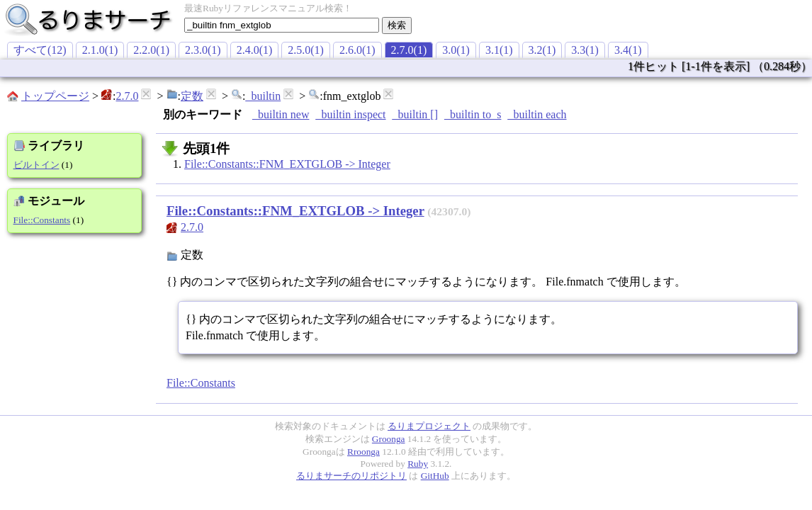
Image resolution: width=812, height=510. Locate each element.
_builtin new (281, 114)
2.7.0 (127, 96)
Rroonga (363, 452)
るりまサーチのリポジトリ (351, 476)
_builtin (263, 96)
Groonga (389, 439)
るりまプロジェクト (429, 426)
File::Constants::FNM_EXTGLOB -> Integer (287, 164)
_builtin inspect (350, 114)
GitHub (435, 476)
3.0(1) (456, 50)
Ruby (418, 464)
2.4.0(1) (255, 50)
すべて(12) (40, 50)
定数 (192, 96)
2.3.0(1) (203, 50)
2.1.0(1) (100, 50)
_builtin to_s (473, 114)
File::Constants (42, 220)
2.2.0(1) (151, 50)
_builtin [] (415, 114)
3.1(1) (499, 50)
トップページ (55, 96)
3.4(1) (628, 50)
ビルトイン (36, 165)
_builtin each (537, 114)
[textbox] (282, 25)
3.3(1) (585, 50)
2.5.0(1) (306, 50)
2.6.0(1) (357, 50)
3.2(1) (542, 50)
